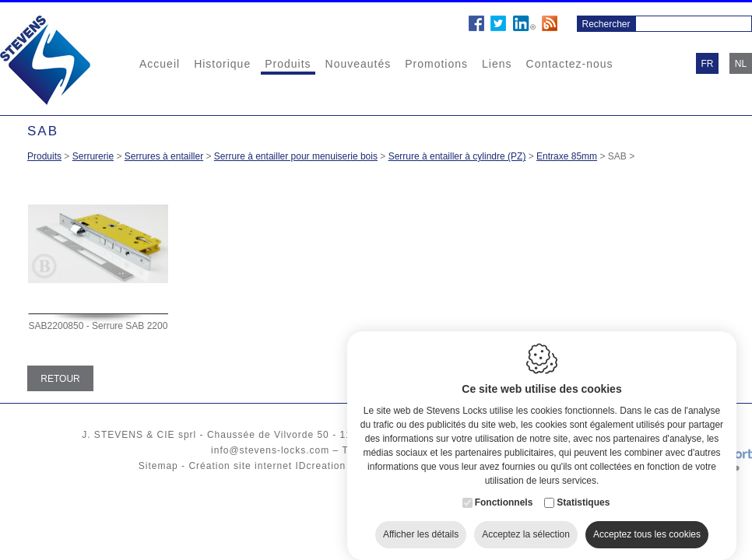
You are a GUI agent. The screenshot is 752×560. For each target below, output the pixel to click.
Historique (222, 64)
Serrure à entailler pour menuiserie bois (296, 156)
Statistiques (583, 493)
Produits (288, 64)
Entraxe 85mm (567, 156)
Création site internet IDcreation (267, 466)
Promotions (436, 64)
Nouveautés (358, 64)
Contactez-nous (570, 64)
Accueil (160, 64)
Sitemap (158, 466)
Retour (60, 379)
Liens (497, 64)
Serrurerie (93, 156)
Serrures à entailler (164, 156)
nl (741, 64)
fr (708, 64)
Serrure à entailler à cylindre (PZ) (457, 156)
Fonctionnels (504, 493)
